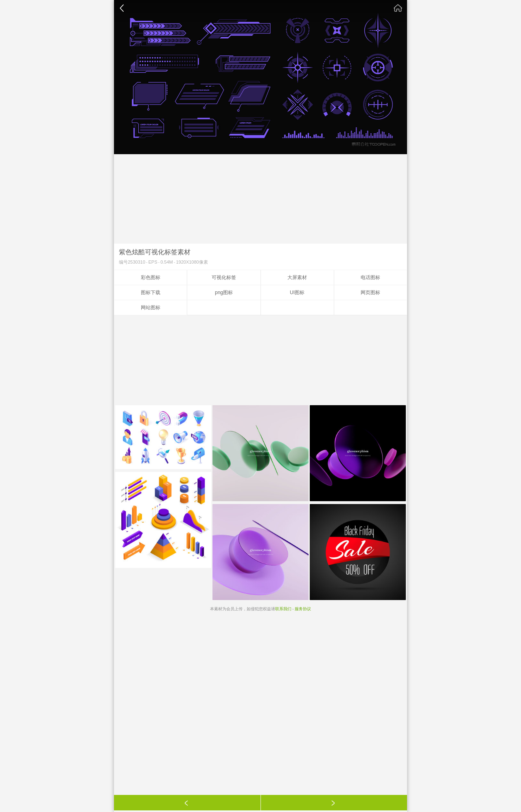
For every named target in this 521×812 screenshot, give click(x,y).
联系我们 (283, 609)
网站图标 (151, 308)
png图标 (224, 292)
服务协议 (303, 609)
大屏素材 (297, 277)
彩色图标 (151, 277)
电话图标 (370, 277)
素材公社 (398, 8)
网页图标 (370, 292)
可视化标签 (224, 277)
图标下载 (151, 292)
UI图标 (297, 292)
